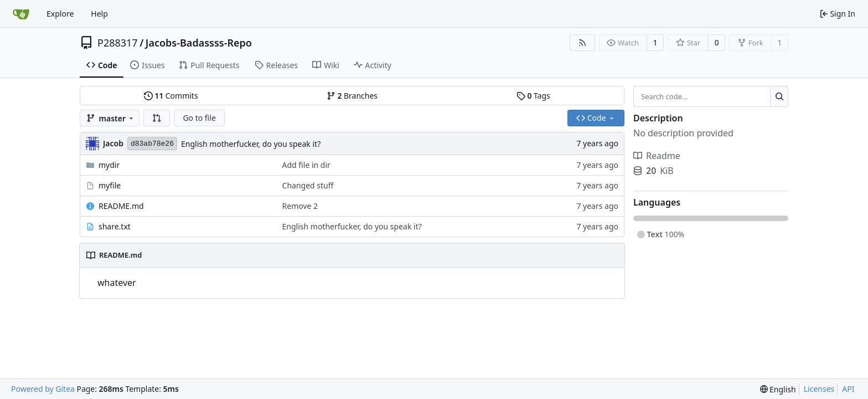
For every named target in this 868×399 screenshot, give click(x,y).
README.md (121, 206)
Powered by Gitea (43, 389)
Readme (657, 156)
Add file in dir (306, 165)
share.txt (115, 226)
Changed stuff (308, 185)
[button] (157, 118)
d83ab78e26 (152, 144)
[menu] (778, 389)
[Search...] (779, 96)
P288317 (118, 43)
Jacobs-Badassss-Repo (199, 43)
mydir (109, 165)
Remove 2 (300, 206)
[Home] (21, 14)
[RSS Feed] (582, 43)
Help (99, 14)
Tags (533, 96)
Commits (171, 96)
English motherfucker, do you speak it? (251, 144)
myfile (110, 185)
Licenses (819, 389)
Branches (352, 96)
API (848, 389)
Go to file (199, 118)
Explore (60, 14)
